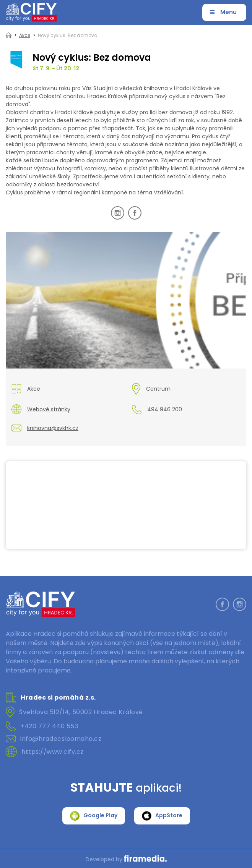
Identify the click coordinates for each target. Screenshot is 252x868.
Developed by (126, 859)
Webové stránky (49, 409)
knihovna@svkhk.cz (53, 428)
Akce (25, 35)
